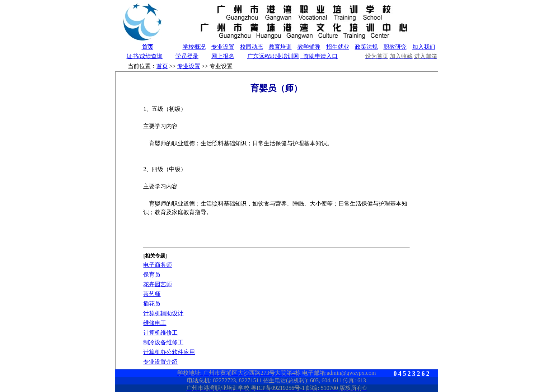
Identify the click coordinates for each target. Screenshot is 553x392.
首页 (147, 47)
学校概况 (194, 47)
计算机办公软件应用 (169, 352)
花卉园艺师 (158, 284)
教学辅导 (309, 47)
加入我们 (424, 47)
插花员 (152, 304)
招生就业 (338, 47)
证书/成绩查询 (145, 56)
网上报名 (223, 56)
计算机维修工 (160, 333)
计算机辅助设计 (163, 313)
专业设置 (223, 47)
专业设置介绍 (160, 362)
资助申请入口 (319, 56)
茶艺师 (152, 294)
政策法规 (366, 47)
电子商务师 (158, 265)
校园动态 (252, 47)
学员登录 (187, 56)
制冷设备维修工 (163, 342)
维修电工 (155, 323)
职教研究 (395, 47)
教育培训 (280, 47)
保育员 (152, 275)
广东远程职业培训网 (273, 56)
